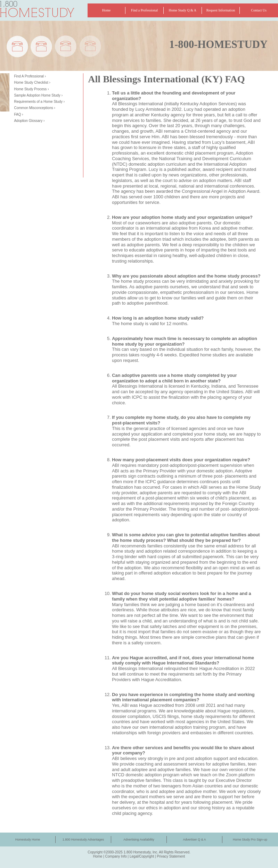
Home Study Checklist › (32, 82)
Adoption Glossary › (29, 121)
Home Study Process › (31, 89)
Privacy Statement (171, 856)
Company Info (116, 856)
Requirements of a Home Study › (39, 102)
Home (98, 856)
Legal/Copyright (142, 856)
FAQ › (18, 114)
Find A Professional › (30, 76)
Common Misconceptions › (34, 108)
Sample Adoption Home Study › (38, 95)
